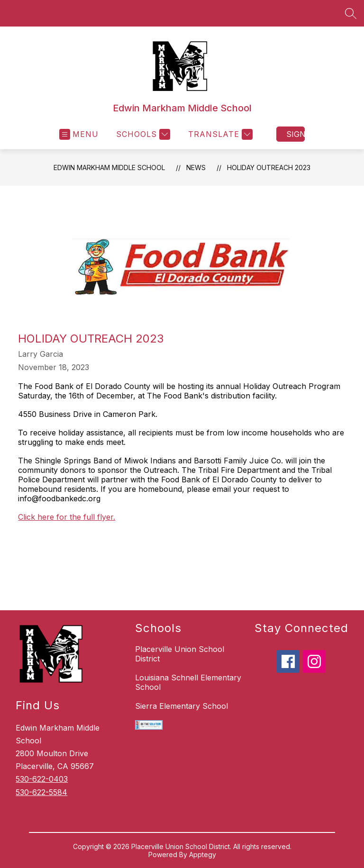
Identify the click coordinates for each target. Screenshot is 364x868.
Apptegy (203, 854)
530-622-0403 (42, 779)
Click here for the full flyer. (67, 517)
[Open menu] (79, 134)
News (196, 167)
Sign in (296, 134)
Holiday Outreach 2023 (269, 167)
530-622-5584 (41, 792)
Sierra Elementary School (182, 706)
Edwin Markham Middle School (109, 167)
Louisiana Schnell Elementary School (188, 682)
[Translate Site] (219, 134)
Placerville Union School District (180, 654)
